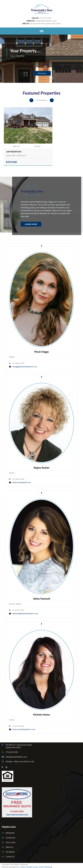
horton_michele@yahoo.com (24, 729)
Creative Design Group (28, 867)
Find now (42, 73)
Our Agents (10, 852)
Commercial (10, 838)
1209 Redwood (14, 152)
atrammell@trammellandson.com (25, 613)
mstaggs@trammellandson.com (25, 367)
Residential (10, 833)
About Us (9, 847)
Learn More (31, 224)
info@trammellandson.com (46, 21)
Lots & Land (10, 842)
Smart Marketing (46, 867)
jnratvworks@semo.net (21, 482)
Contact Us (10, 857)
